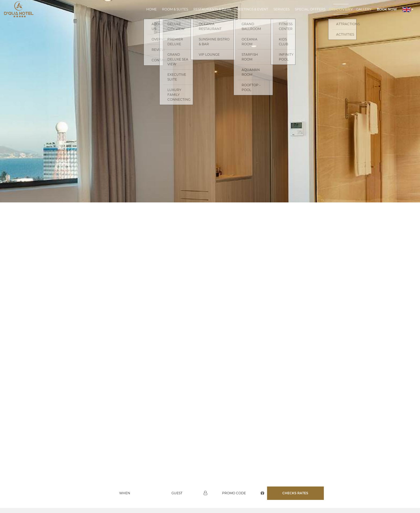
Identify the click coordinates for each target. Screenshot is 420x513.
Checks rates (295, 474)
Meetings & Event (252, 9)
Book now (387, 9)
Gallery (364, 9)
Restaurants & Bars (212, 9)
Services (282, 9)
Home (151, 9)
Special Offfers (310, 9)
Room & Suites (175, 9)
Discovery (341, 9)
